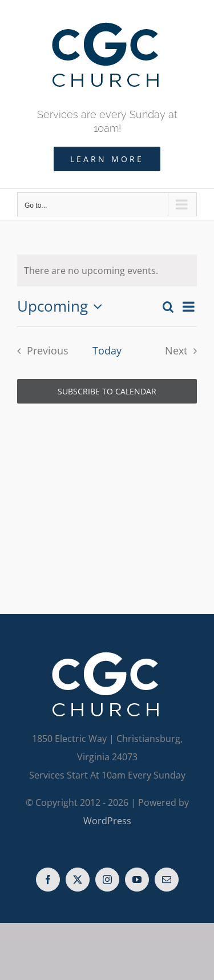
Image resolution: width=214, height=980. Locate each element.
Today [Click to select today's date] (107, 350)
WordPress (107, 821)
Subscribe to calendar (107, 391)
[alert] (107, 271)
